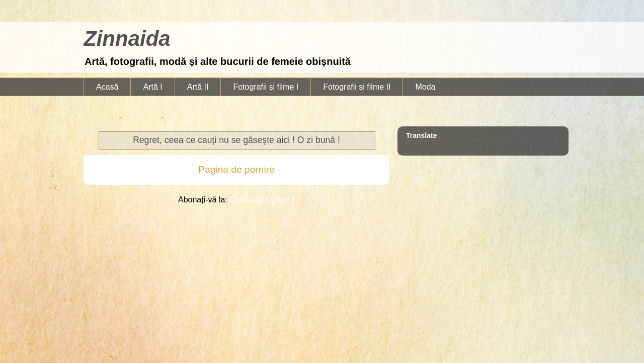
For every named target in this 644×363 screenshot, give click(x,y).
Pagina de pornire (236, 169)
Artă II (198, 87)
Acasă (107, 87)
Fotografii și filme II (357, 87)
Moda (425, 87)
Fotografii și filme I (266, 87)
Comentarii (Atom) (262, 200)
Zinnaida (127, 39)
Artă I (152, 87)
